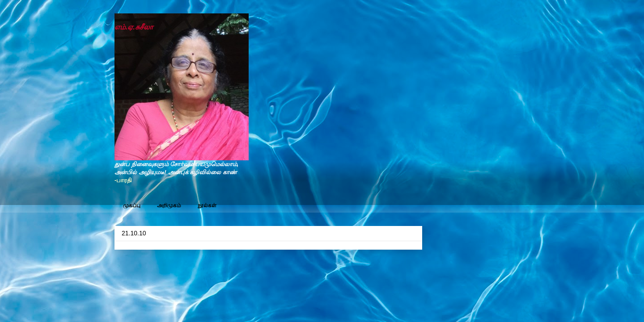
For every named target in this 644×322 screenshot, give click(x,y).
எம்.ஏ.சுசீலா (134, 27)
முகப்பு (132, 205)
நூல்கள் (207, 205)
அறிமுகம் (169, 205)
